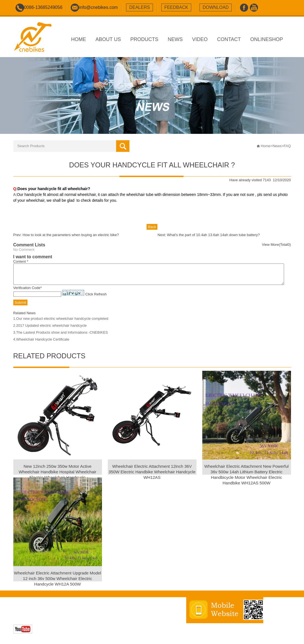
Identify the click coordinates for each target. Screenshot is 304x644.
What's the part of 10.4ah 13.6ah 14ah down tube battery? (214, 235)
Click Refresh (96, 298)
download (216, 7)
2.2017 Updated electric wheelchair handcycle (50, 330)
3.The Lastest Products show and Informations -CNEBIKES (61, 337)
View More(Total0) (276, 245)
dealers (140, 7)
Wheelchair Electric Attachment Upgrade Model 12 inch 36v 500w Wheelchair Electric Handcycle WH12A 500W (57, 583)
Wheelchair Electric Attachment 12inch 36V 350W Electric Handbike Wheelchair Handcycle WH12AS (152, 476)
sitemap (119, 616)
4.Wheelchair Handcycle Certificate (41, 343)
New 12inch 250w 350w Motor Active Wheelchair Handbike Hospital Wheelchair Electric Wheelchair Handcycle (57, 476)
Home (266, 146)
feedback (176, 7)
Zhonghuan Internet (53, 622)
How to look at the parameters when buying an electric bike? (71, 235)
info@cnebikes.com (98, 7)
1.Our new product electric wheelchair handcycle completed (61, 323)
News (277, 146)
